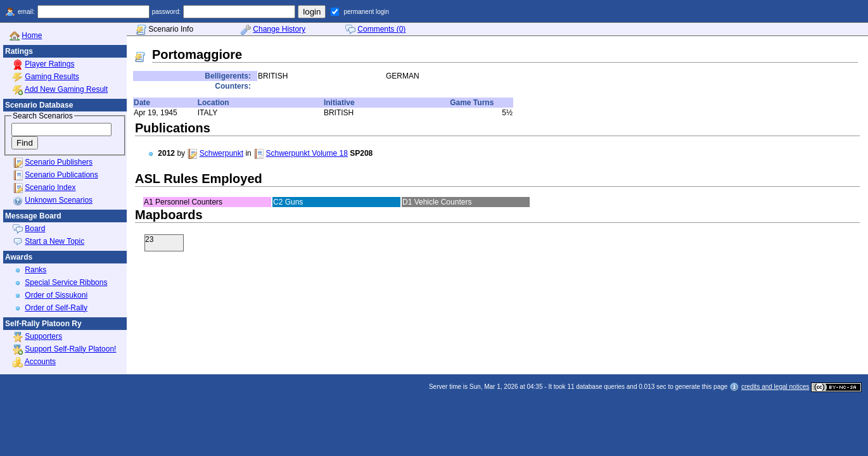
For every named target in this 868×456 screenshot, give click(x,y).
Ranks (35, 270)
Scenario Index (50, 187)
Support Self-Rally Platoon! (70, 349)
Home (32, 35)
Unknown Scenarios (59, 200)
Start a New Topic (54, 241)
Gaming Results (52, 77)
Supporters (43, 336)
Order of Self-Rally (56, 308)
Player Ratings (49, 64)
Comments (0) (381, 29)
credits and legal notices (775, 387)
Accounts (40, 362)
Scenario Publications (61, 175)
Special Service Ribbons (66, 282)
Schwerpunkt (221, 153)
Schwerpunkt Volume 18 (306, 153)
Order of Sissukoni (56, 295)
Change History (279, 29)
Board (35, 229)
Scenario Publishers (59, 162)
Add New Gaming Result (66, 89)
